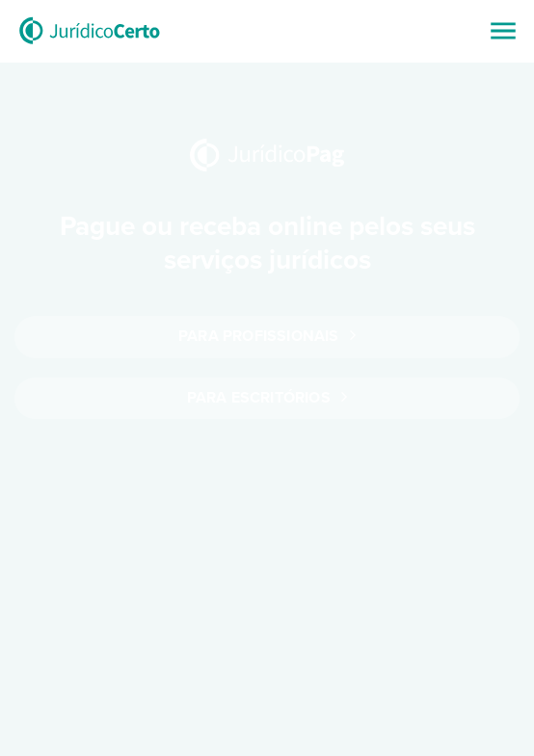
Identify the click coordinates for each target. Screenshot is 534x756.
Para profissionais (267, 336)
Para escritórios (267, 398)
